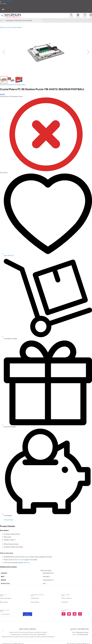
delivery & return (20, 560)
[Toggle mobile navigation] (2, 16)
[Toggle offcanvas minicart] (91, 16)
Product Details (8, 520)
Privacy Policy (35, 602)
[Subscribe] (27, 614)
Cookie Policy (35, 598)
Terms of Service (66, 598)
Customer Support (6, 598)
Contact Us (65, 602)
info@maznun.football (82, 632)
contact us (26, 562)
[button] (46, 10)
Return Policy (4, 602)
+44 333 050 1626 (7, 1)
